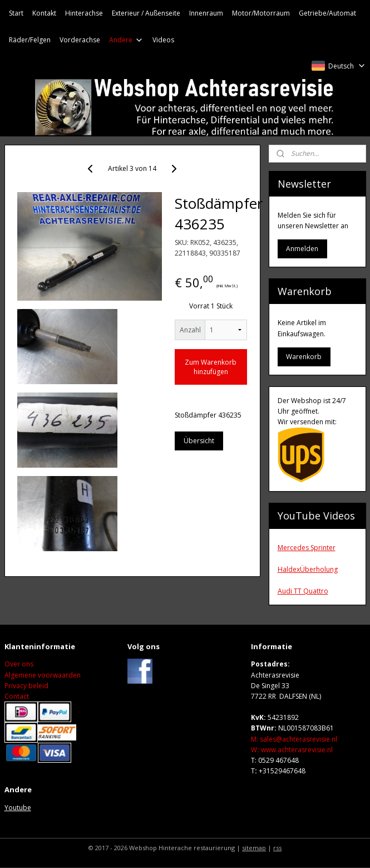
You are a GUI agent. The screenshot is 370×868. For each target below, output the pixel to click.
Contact (17, 696)
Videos (163, 40)
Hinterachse (84, 13)
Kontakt (44, 13)
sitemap (254, 848)
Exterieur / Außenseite (146, 13)
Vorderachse (80, 40)
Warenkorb (304, 357)
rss (277, 848)
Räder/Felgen (30, 40)
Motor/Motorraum (261, 13)
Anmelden (302, 249)
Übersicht (199, 441)
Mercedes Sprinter (307, 548)
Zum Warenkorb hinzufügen (211, 367)
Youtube (18, 808)
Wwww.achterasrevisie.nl (292, 750)
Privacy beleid (26, 686)
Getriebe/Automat (327, 13)
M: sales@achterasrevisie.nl (294, 739)
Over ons (19, 664)
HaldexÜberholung (308, 569)
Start (16, 13)
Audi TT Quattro (303, 591)
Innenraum (206, 13)
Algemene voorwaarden (43, 675)
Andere (126, 40)
